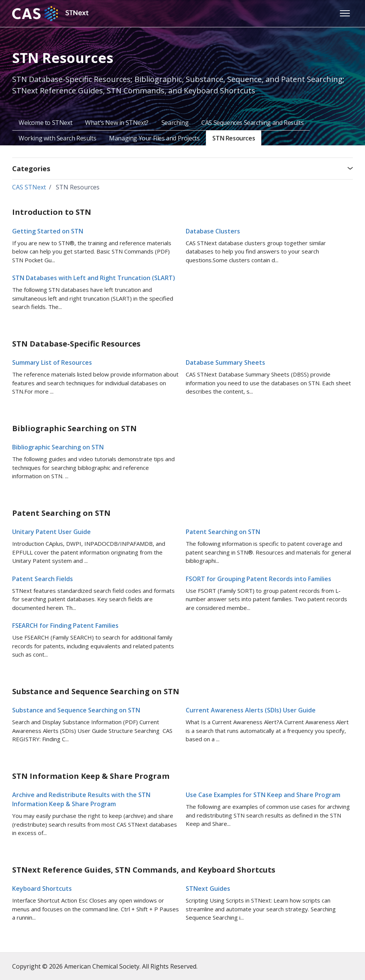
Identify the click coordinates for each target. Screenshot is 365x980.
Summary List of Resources (52, 362)
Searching (175, 123)
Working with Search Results (57, 138)
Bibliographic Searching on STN (74, 428)
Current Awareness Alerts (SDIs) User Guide (251, 710)
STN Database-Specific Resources (76, 344)
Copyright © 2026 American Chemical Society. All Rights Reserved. (105, 966)
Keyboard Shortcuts (42, 889)
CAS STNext (29, 187)
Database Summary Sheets (225, 362)
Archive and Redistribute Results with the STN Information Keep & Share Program (81, 799)
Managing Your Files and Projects (154, 138)
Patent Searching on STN (61, 513)
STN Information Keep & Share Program (91, 776)
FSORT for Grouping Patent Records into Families (258, 579)
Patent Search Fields (43, 579)
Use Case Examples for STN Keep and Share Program (263, 795)
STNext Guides (208, 889)
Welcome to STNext (45, 123)
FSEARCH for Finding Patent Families (65, 625)
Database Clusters (213, 231)
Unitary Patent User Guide (51, 532)
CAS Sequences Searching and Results (252, 123)
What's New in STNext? (117, 123)
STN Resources (234, 138)
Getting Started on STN (48, 231)
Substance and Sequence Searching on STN (96, 691)
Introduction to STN (52, 212)
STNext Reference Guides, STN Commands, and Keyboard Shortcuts (144, 870)
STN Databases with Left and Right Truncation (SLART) (94, 278)
